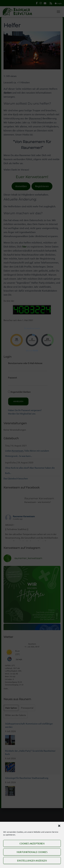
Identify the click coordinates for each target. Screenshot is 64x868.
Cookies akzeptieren (32, 843)
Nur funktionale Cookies (32, 852)
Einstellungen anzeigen (32, 860)
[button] (59, 826)
